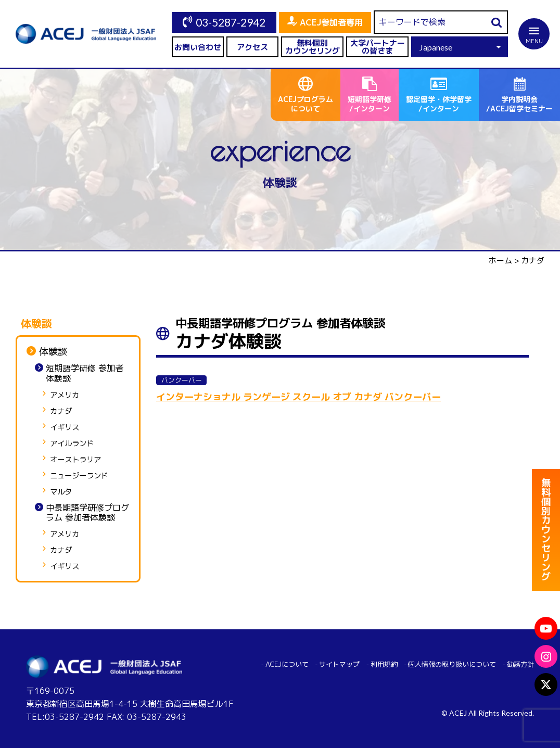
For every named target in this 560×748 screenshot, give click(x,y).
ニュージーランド (79, 476)
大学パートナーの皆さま (378, 47)
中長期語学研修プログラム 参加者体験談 (87, 513)
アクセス (252, 47)
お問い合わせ (198, 47)
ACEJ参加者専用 (331, 22)
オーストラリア (75, 460)
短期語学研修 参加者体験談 (85, 373)
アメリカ (65, 395)
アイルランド (72, 444)
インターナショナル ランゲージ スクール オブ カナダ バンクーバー (298, 397)
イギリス (65, 428)
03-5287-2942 (231, 22)
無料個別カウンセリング (313, 47)
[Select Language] (460, 47)
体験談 (53, 352)
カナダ (61, 411)
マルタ (61, 492)
